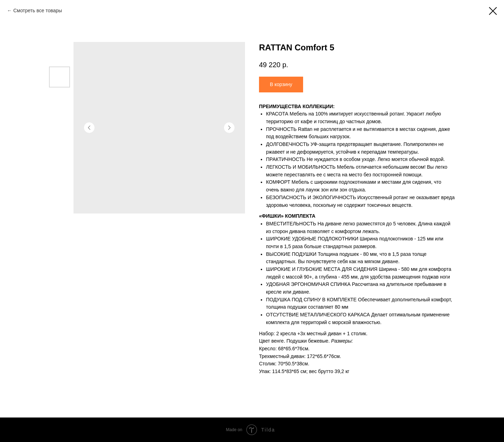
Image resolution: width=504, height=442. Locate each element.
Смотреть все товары (38, 10)
